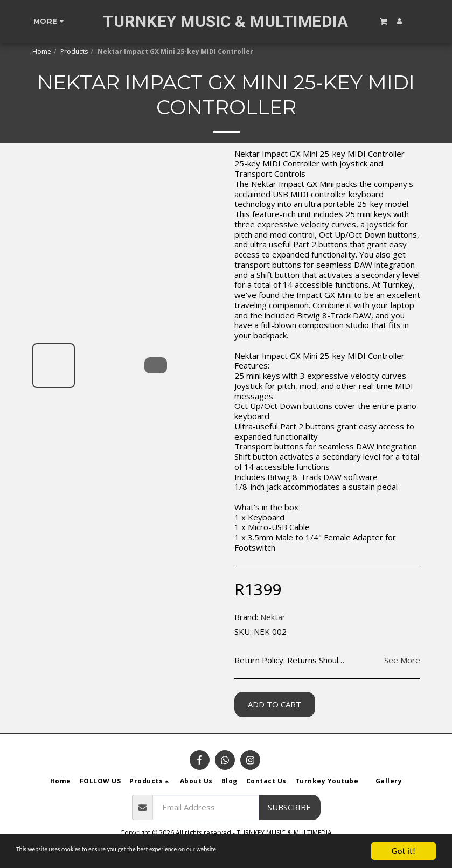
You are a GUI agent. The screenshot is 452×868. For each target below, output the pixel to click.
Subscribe (289, 807)
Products (74, 51)
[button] (384, 21)
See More (402, 660)
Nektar (273, 617)
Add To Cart (274, 704)
